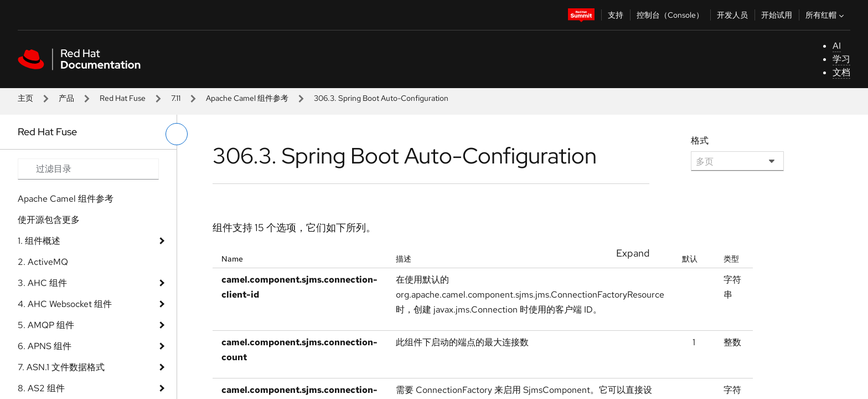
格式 (700, 140)
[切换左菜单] (177, 134)
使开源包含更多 (49, 220)
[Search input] (88, 169)
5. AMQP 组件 (46, 325)
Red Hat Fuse (123, 98)
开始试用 (777, 15)
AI (837, 46)
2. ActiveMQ (43, 262)
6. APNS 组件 (45, 346)
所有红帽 (826, 15)
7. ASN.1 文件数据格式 (61, 367)
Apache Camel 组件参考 (247, 98)
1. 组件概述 (39, 241)
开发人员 (732, 15)
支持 (616, 15)
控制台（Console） (670, 15)
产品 (66, 98)
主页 (25, 98)
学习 (841, 59)
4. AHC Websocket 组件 (65, 304)
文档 (841, 72)
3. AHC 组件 (42, 283)
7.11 (176, 98)
